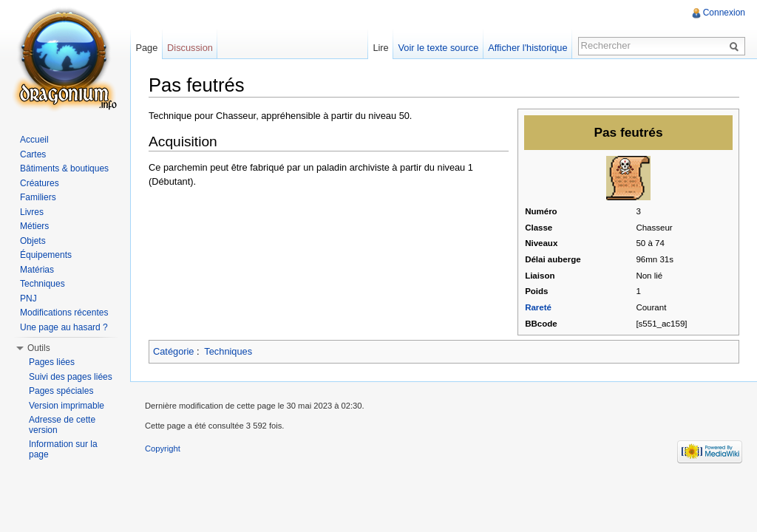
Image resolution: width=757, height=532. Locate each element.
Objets (33, 241)
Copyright (163, 449)
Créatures (40, 183)
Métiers (34, 226)
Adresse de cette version (62, 425)
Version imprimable (67, 406)
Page (146, 48)
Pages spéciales (61, 391)
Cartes (33, 154)
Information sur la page (63, 449)
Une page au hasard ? (64, 327)
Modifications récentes (64, 313)
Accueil (34, 140)
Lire (380, 48)
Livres (32, 212)
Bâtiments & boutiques (64, 168)
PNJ (28, 299)
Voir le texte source (439, 48)
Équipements (46, 255)
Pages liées (52, 362)
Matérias (37, 270)
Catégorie (174, 351)
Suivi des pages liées (71, 377)
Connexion (724, 13)
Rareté (538, 307)
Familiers (38, 197)
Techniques (228, 351)
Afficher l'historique (527, 48)
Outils (39, 348)
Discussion (190, 48)
